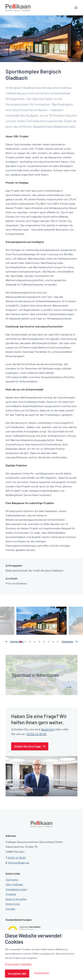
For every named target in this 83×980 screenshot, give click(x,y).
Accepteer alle (17, 974)
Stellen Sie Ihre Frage (28, 746)
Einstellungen (42, 973)
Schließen (26, 964)
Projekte (11, 894)
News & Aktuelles (16, 899)
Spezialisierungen (16, 889)
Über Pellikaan (14, 884)
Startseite (12, 880)
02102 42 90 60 (36, 734)
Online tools (13, 904)
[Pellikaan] (18, 8)
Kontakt (10, 909)
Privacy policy (12, 964)
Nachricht (48, 729)
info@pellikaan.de (19, 863)
